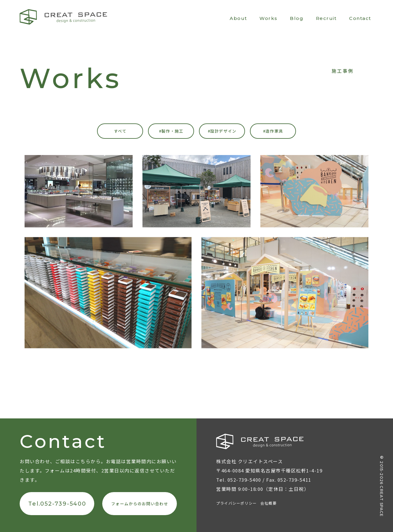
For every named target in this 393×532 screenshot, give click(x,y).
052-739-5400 (244, 480)
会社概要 (268, 503)
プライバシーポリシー (236, 503)
